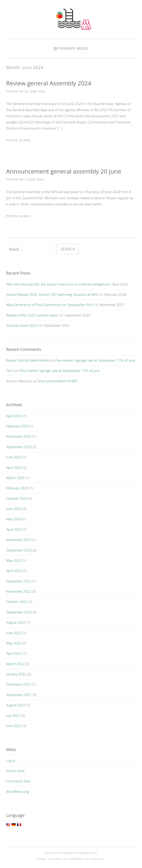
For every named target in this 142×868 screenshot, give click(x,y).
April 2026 (14, 416)
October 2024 (17, 498)
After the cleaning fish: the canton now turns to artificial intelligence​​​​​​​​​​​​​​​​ (57, 284)
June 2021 (14, 726)
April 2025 (14, 467)
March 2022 (15, 664)
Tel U (10, 370)
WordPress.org (17, 791)
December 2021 (19, 684)
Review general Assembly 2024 (49, 83)
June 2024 (14, 509)
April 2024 (14, 529)
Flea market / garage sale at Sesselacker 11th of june (95, 360)
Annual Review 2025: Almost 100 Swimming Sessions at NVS (52, 294)
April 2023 (14, 571)
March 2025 (15, 478)
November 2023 (19, 540)
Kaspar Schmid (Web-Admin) (28, 360)
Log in (11, 761)
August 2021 (16, 705)
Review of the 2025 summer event (32, 315)
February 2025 (17, 488)
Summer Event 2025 (22, 325)
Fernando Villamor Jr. (87, 859)
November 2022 (19, 591)
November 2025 (19, 436)
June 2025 (14, 457)
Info (27, 140)
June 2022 (14, 633)
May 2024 (14, 519)
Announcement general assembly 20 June (64, 171)
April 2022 (14, 653)
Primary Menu (73, 49)
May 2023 (14, 560)
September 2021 (19, 695)
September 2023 (19, 550)
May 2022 (14, 643)
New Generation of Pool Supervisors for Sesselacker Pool (50, 305)
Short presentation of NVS (58, 381)
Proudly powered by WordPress (71, 853)
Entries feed (15, 771)
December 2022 (19, 581)
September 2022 (19, 612)
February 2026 (17, 426)
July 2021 (13, 715)
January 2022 (16, 674)
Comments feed (18, 781)
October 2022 (17, 602)
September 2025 (19, 447)
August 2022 (16, 622)
